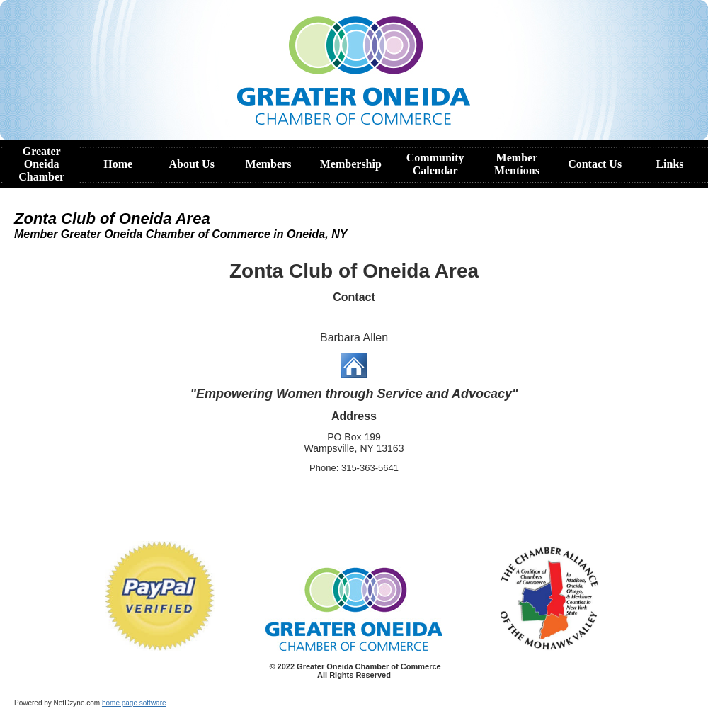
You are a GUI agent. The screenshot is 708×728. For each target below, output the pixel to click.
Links (669, 164)
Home (118, 164)
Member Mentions (517, 164)
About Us (191, 164)
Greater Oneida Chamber (41, 164)
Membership (351, 164)
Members (269, 164)
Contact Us (595, 164)
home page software (134, 703)
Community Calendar (435, 164)
